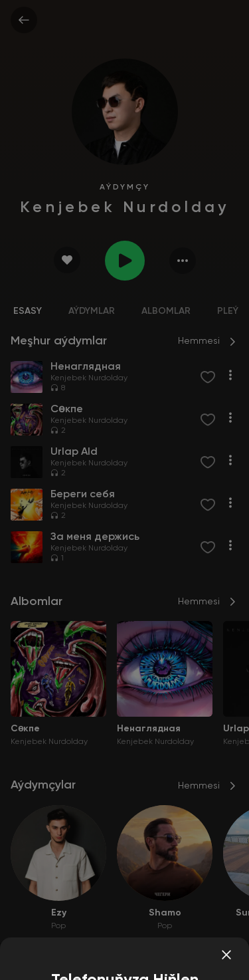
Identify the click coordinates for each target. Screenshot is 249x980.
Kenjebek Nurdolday (89, 378)
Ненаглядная (149, 729)
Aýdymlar (92, 311)
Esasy (28, 311)
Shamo (165, 913)
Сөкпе (25, 729)
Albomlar (166, 311)
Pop (58, 926)
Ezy (59, 913)
